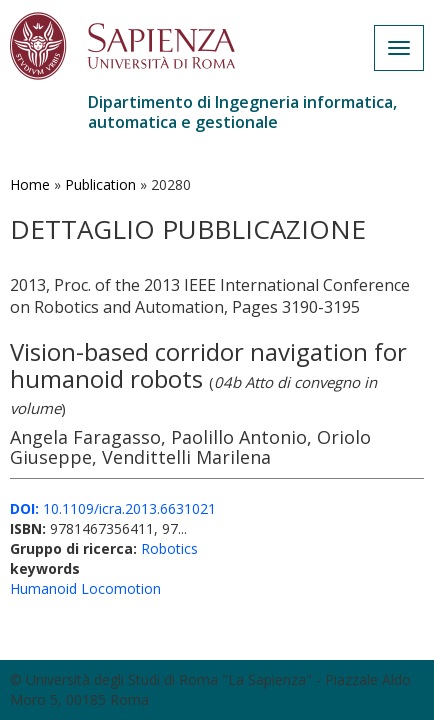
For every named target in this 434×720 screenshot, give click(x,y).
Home (30, 184)
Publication (100, 184)
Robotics (169, 548)
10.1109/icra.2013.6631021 (113, 508)
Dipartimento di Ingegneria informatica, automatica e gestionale (242, 112)
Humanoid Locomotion (85, 588)
